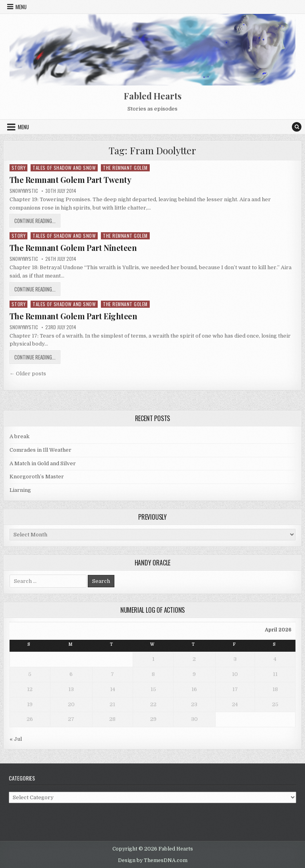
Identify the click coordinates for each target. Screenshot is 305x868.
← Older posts (28, 374)
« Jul (16, 739)
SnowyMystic (24, 191)
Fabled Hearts (153, 96)
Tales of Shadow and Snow (64, 168)
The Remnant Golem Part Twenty (70, 180)
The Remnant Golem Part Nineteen (73, 248)
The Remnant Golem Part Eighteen (73, 316)
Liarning (20, 490)
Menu (21, 7)
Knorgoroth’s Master (37, 477)
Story (19, 168)
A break (19, 436)
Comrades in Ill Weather (41, 450)
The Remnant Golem (125, 168)
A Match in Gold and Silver (43, 463)
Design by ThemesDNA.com (153, 860)
